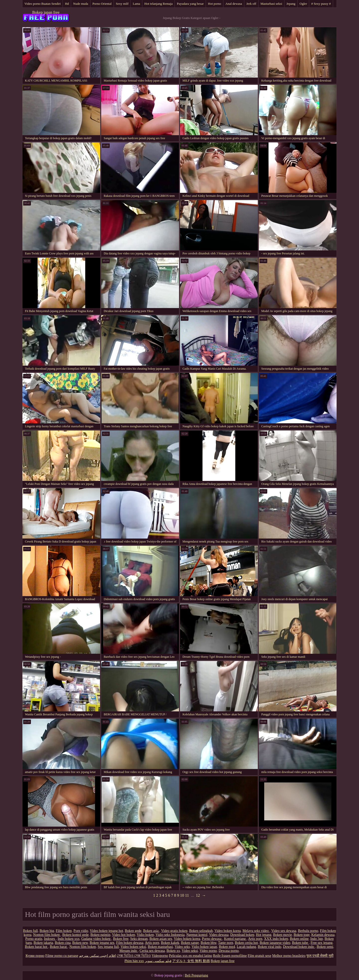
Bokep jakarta (43, 943)
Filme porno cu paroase (62, 956)
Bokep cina (63, 943)
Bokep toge (302, 935)
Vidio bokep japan (204, 947)
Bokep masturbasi (160, 947)
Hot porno (215, 4)
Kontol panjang (235, 939)
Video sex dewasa (284, 931)
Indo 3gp (317, 939)
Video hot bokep (123, 935)
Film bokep (64, 931)
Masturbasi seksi (271, 4)
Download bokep (242, 935)
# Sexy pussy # (321, 4)
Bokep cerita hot (246, 943)
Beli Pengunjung (196, 975)
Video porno (208, 951)
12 (198, 895)
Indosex (50, 939)
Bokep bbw (209, 943)
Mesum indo (129, 951)
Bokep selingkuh (201, 931)
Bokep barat (59, 947)
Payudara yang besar (190, 4)
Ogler (303, 4)
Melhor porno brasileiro (289, 956)
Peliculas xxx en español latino (191, 956)
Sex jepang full (108, 947)
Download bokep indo (299, 947)
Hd (67, 4)
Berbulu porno (308, 931)
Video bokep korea (228, 931)
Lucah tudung (246, 947)
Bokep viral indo (269, 947)
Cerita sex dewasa (152, 951)
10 (182, 895)
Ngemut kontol (197, 935)
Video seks (182, 947)
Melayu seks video (256, 931)
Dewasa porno (229, 951)
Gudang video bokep (96, 939)
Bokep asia (151, 931)
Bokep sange (190, 943)
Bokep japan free (46, 12)
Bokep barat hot (37, 947)
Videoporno (160, 956)
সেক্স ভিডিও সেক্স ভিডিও (134, 956)
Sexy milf (122, 4)
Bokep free (121, 939)
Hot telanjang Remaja (158, 4)
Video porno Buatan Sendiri (43, 4)
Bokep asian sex (161, 939)
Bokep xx (173, 951)
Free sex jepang (322, 943)
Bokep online (299, 939)
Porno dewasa (212, 939)
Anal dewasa (234, 4)
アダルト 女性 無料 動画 (191, 961)
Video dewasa (219, 935)
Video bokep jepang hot (106, 931)
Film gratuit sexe (259, 956)
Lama (136, 4)
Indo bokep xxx (69, 939)
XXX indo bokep (276, 939)
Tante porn (226, 943)
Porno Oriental (102, 4)
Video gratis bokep (174, 931)
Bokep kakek (170, 943)
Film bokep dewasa (130, 943)
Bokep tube (300, 943)
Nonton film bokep (47, 935)
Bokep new (80, 943)
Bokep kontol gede (76, 935)
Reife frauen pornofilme (230, 956)
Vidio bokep (145, 935)
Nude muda (81, 4)
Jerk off (251, 4)
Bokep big (47, 931)
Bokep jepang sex (102, 943)
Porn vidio (81, 931)
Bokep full (30, 931)
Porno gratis (34, 939)
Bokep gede (133, 931)
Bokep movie (283, 935)
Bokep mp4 (227, 947)
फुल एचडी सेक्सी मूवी (320, 956)
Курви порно (35, 956)
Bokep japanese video (275, 943)
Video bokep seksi (133, 947)
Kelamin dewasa (323, 935)
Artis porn (255, 939)
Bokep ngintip (100, 935)
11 (187, 895)
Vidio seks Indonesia (170, 935)
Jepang (291, 4)
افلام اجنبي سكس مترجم (97, 956)
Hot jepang (264, 935)
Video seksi (190, 951)
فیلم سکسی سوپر (158, 961)
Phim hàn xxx (134, 961)
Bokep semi (325, 947)
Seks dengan (139, 939)
